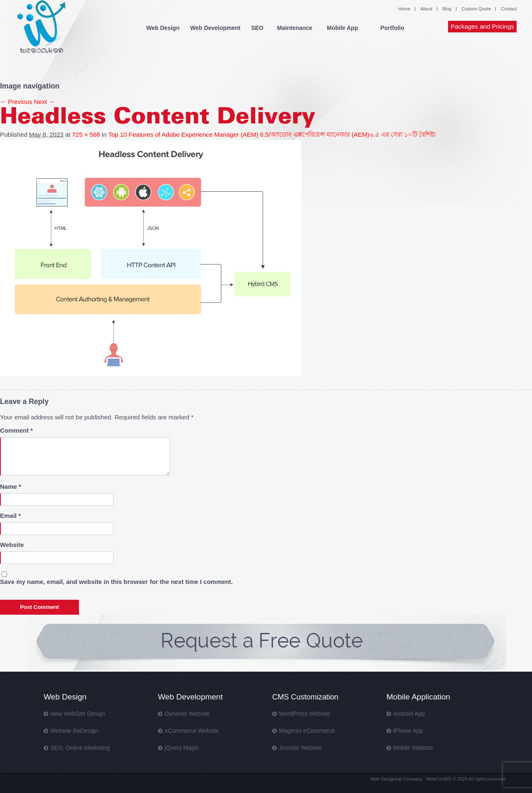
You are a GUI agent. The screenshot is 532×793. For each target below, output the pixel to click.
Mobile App (343, 28)
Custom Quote (476, 9)
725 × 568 (86, 134)
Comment (16, 430)
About (426, 9)
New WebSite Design (78, 714)
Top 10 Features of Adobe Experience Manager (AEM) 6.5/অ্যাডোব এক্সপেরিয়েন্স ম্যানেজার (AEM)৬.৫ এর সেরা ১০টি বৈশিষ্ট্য (272, 134)
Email (10, 516)
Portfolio (392, 28)
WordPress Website (304, 714)
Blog (447, 9)
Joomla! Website (300, 748)
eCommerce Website (192, 731)
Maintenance (295, 28)
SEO (257, 28)
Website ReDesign (74, 731)
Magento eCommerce (307, 731)
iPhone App (408, 731)
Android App (409, 714)
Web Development (215, 28)
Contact (509, 9)
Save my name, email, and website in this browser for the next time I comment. (116, 582)
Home (404, 9)
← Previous (16, 102)
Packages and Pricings (482, 26)
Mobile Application (418, 697)
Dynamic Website (187, 714)
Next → (44, 102)
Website (12, 545)
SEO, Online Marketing (80, 748)
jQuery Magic (182, 748)
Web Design (163, 28)
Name (11, 486)
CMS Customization (305, 697)
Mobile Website (413, 748)
